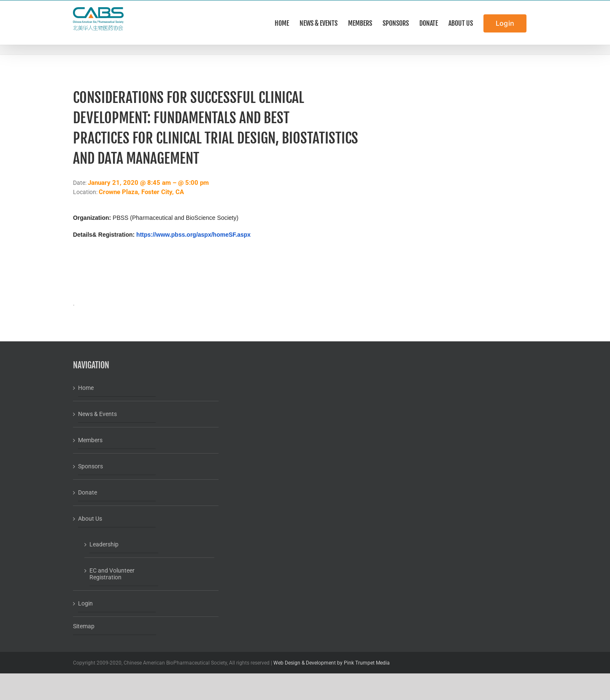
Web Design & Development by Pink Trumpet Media (332, 663)
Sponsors (90, 466)
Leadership (104, 544)
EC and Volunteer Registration (112, 574)
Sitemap (84, 626)
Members (90, 440)
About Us (90, 519)
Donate (88, 492)
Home (86, 388)
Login (85, 603)
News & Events (97, 414)
